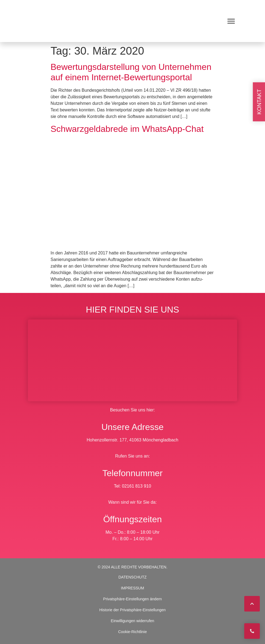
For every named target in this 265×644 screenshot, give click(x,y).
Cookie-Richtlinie (132, 632)
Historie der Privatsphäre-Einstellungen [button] (133, 610)
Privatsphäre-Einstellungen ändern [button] (133, 599)
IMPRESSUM (133, 588)
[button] (231, 21)
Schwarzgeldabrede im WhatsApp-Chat (127, 129)
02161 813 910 (136, 486)
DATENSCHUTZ (132, 577)
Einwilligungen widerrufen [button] (133, 621)
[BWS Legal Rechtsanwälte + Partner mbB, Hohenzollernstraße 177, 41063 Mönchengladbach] (132, 360)
